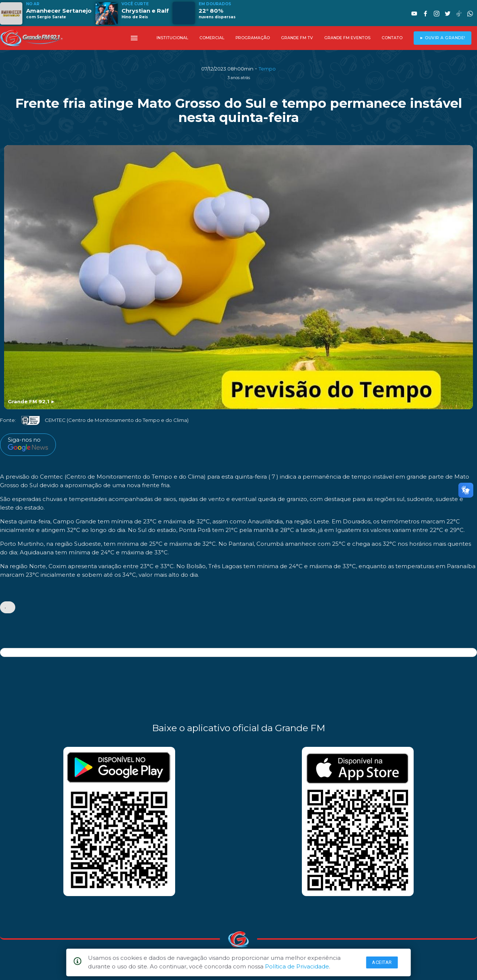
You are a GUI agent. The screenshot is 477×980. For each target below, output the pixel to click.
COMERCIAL (212, 38)
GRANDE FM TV (297, 38)
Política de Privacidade (297, 966)
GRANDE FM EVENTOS (347, 38)
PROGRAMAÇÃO (253, 38)
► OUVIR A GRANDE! (443, 38)
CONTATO (392, 38)
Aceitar (382, 962)
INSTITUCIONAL (172, 38)
